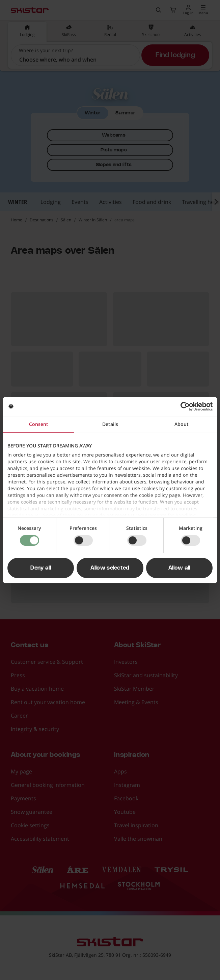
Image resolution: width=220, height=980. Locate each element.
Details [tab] (110, 424)
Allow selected (110, 568)
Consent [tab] (39, 424)
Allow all (179, 568)
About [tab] (182, 424)
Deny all (41, 568)
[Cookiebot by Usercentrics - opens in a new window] (183, 406)
